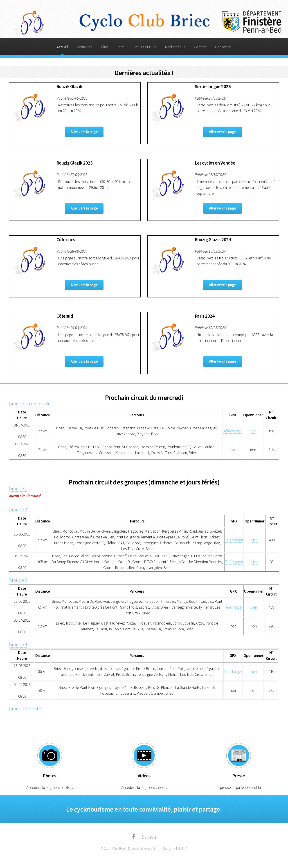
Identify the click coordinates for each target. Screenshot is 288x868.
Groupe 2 (18, 510)
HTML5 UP (181, 849)
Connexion (223, 47)
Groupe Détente (25, 709)
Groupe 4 (18, 644)
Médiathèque (175, 47)
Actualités (85, 47)
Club (105, 47)
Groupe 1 (18, 488)
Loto (120, 47)
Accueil (62, 47)
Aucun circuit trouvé (25, 496)
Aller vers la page (84, 132)
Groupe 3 (18, 580)
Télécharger (233, 431)
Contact (200, 47)
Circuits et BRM (145, 47)
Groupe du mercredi (29, 404)
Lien (253, 431)
